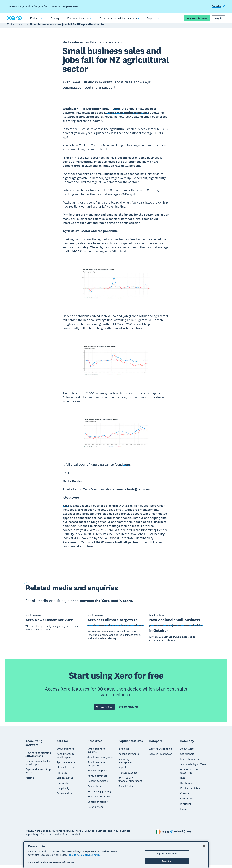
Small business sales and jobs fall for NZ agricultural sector (68, 27)
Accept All (167, 861)
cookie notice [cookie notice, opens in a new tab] (76, 855)
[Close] (204, 846)
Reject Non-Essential (167, 854)
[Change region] (181, 835)
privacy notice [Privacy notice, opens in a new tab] (93, 855)
